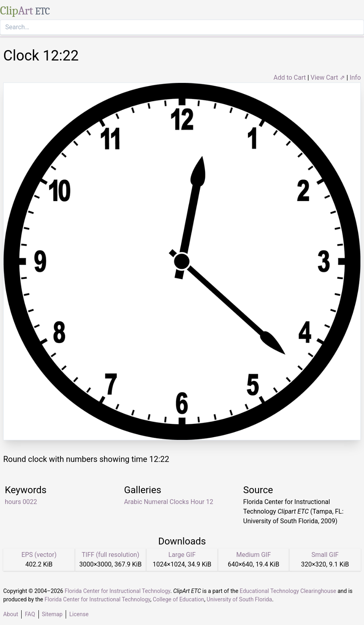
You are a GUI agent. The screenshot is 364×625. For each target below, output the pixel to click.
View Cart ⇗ (328, 78)
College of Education (178, 599)
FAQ (30, 614)
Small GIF (325, 555)
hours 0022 (21, 502)
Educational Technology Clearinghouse (288, 591)
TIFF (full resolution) (111, 555)
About (11, 614)
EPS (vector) (39, 555)
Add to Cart (290, 78)
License (79, 614)
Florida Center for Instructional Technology (117, 591)
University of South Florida (239, 599)
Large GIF (182, 555)
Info (355, 78)
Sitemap (52, 614)
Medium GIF (253, 555)
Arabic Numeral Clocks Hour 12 (169, 502)
